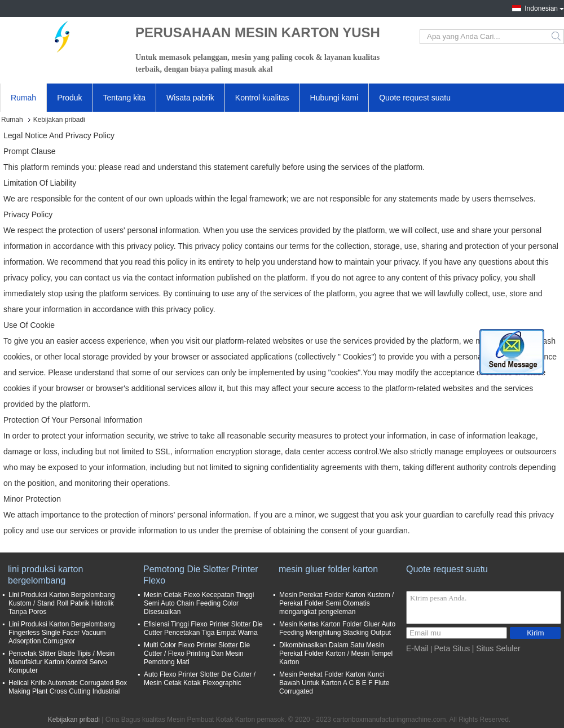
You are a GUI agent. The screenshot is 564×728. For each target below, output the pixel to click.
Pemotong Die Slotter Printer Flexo (201, 575)
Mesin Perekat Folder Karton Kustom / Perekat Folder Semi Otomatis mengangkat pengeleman (336, 603)
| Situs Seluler (496, 648)
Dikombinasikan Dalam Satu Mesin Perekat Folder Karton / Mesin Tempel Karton (336, 654)
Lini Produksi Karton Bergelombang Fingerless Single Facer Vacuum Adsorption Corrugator (62, 633)
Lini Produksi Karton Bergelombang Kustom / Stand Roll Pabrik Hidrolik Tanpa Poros (62, 603)
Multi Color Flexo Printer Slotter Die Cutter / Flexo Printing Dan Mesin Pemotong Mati (197, 654)
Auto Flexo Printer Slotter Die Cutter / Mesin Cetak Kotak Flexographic (200, 679)
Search (557, 37)
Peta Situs (452, 648)
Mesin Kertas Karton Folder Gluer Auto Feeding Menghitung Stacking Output (337, 628)
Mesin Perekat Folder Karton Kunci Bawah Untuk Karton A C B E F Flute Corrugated (334, 683)
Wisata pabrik (190, 98)
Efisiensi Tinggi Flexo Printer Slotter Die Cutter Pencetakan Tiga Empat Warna (203, 628)
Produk (69, 98)
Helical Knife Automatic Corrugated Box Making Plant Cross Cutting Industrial (68, 687)
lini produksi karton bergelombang (45, 575)
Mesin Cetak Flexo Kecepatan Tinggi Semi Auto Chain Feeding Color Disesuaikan (199, 603)
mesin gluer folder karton (328, 569)
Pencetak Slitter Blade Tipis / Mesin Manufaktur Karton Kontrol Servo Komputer (61, 662)
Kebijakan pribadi (74, 720)
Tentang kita (125, 98)
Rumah (23, 98)
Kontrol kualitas (262, 98)
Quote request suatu (415, 98)
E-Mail (417, 648)
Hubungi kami (334, 98)
